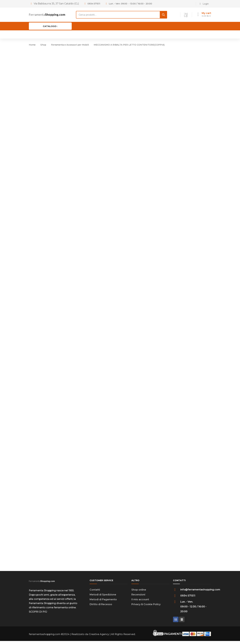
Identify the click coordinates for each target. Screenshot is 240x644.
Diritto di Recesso (101, 607)
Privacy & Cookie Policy (146, 607)
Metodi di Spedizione (103, 598)
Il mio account (140, 602)
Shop (43, 45)
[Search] (163, 15)
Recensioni (138, 598)
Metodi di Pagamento (103, 602)
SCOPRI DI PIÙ (38, 615)
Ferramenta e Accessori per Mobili (70, 45)
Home (32, 45)
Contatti (95, 593)
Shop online (139, 593)
